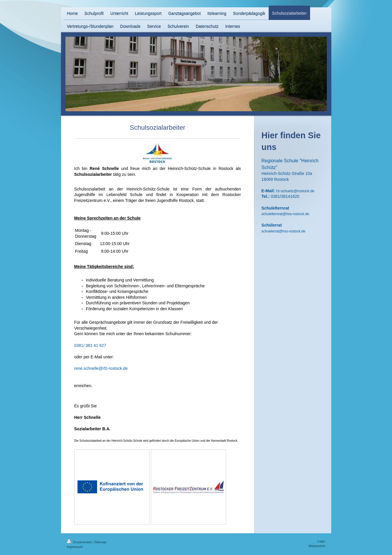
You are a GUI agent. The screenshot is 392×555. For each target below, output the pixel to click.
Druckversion (80, 542)
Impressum (75, 547)
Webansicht (317, 546)
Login (321, 541)
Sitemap (100, 542)
